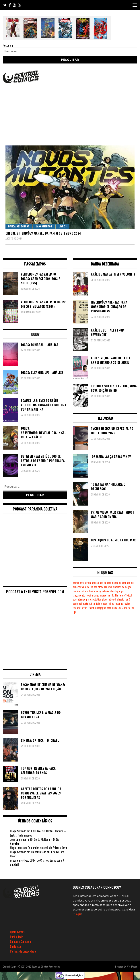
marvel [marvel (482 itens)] (104, 595)
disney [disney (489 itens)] (98, 591)
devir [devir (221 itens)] (91, 591)
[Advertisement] (70, 112)
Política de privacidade (23, 951)
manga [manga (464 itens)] (96, 595)
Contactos (16, 947)
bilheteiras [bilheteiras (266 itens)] (78, 587)
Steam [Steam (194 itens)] (76, 608)
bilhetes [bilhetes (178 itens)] (89, 587)
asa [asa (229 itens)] (101, 583)
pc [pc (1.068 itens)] (87, 599)
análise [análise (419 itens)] (95, 583)
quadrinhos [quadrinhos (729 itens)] (108, 604)
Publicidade (16, 937)
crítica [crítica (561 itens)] (84, 591)
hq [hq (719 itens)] (117, 591)
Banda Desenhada (19, 226)
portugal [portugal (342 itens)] (77, 604)
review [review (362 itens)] (127, 604)
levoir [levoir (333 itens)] (89, 595)
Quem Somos (17, 932)
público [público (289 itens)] (98, 604)
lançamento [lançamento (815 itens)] (79, 595)
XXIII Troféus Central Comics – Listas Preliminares (38, 833)
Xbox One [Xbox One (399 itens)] (117, 608)
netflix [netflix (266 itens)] (111, 595)
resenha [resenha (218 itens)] (119, 604)
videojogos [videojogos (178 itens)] (100, 608)
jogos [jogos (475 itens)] (121, 591)
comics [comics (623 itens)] (76, 591)
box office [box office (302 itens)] (99, 587)
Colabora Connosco (20, 942)
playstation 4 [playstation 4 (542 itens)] (109, 599)
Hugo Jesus (16, 848)
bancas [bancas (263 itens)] (108, 583)
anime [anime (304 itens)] (76, 583)
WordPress (132, 966)
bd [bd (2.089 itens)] (132, 583)
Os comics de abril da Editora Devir (47, 848)
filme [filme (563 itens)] (112, 591)
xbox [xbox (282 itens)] (109, 608)
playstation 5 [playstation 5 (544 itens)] (124, 599)
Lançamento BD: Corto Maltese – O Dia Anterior (35, 842)
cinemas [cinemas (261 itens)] (117, 587)
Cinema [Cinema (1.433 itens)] (108, 587)
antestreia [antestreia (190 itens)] (85, 583)
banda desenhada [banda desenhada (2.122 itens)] (121, 583)
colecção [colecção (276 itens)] (127, 587)
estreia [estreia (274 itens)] (105, 591)
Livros (63, 226)
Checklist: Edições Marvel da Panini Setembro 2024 (43, 233)
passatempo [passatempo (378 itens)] (79, 599)
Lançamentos (44, 226)
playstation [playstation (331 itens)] (95, 599)
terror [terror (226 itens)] (84, 608)
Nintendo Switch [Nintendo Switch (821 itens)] (124, 595)
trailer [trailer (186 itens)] (91, 608)
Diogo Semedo (18, 831)
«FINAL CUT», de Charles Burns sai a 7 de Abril (37, 862)
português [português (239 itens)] (88, 604)
